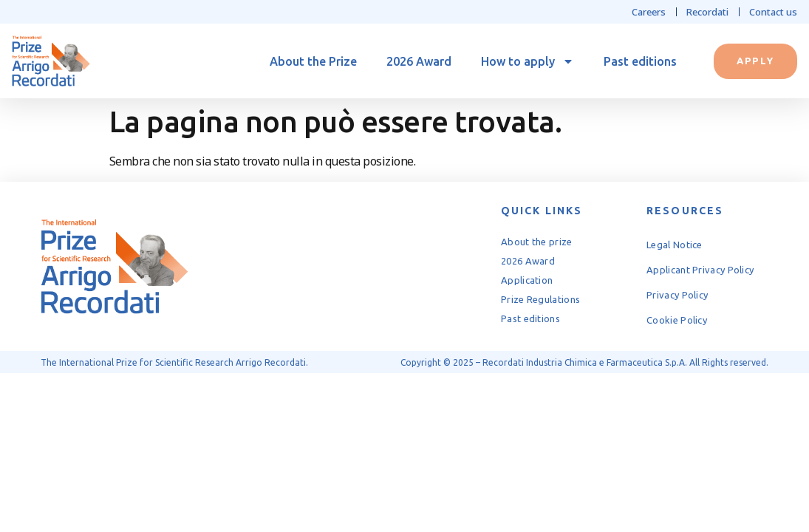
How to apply (528, 61)
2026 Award (419, 61)
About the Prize (313, 61)
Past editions (640, 61)
